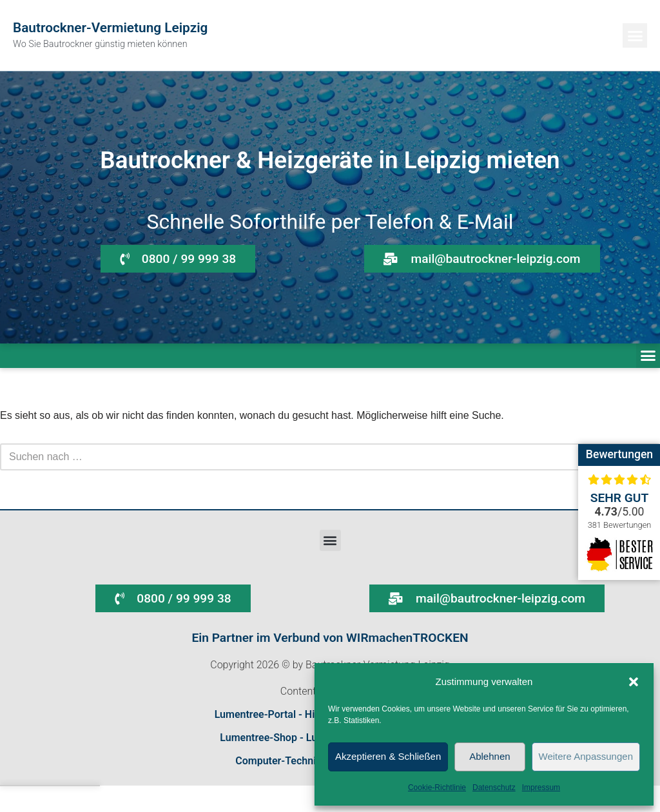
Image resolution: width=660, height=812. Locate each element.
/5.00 (620, 512)
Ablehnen (490, 756)
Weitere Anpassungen (586, 756)
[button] (634, 682)
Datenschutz (494, 788)
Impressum (541, 788)
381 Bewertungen (620, 525)
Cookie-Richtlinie (437, 788)
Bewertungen (619, 454)
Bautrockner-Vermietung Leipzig (110, 28)
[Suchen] (315, 457)
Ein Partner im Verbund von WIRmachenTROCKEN (330, 638)
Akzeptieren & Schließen (388, 756)
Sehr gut (620, 498)
